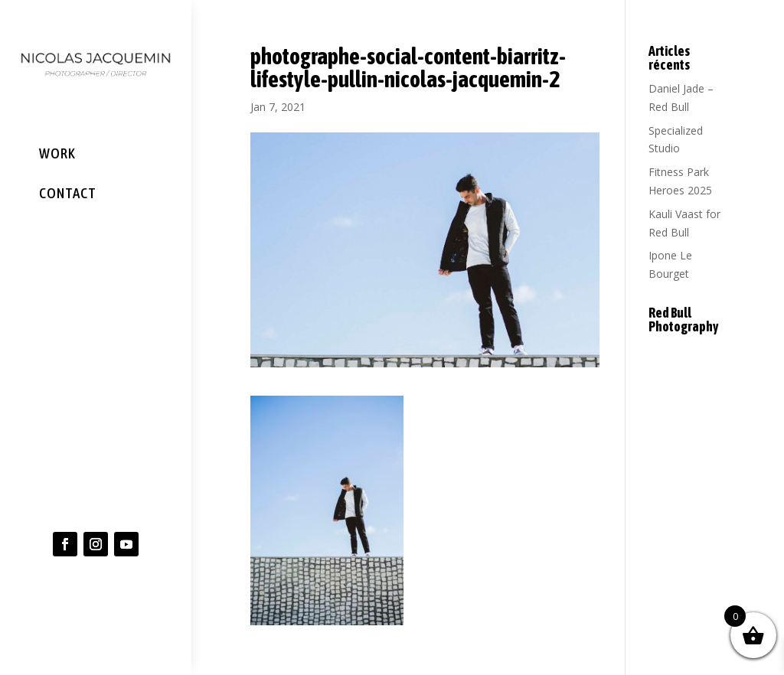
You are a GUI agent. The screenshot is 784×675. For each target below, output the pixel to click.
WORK (57, 153)
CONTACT (68, 192)
